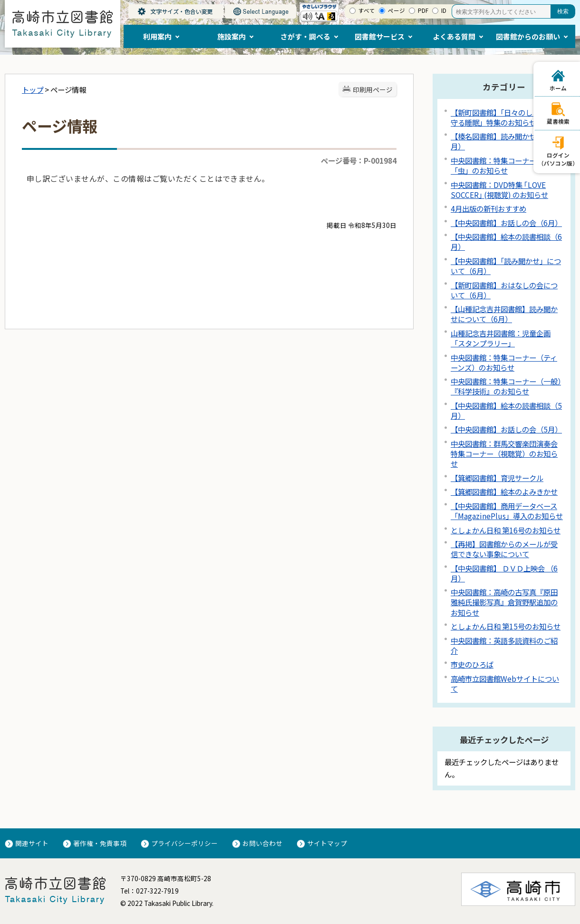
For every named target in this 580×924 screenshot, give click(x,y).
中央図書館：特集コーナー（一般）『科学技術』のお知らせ (506, 386)
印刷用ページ (373, 89)
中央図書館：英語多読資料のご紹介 (504, 645)
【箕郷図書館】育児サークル (497, 478)
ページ (396, 10)
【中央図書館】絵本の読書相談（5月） (506, 410)
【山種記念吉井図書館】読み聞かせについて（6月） (504, 314)
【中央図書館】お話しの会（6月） (506, 223)
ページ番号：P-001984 (359, 160)
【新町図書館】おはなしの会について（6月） (504, 290)
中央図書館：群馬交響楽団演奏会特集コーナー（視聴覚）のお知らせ (504, 453)
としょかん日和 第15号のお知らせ (506, 626)
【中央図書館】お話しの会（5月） (506, 429)
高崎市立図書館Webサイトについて (505, 683)
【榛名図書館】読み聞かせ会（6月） (503, 141)
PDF (423, 10)
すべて (367, 10)
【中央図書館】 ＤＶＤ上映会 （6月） (504, 573)
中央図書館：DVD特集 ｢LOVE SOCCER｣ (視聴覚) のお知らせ (499, 190)
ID (444, 10)
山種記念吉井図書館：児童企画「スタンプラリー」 (501, 338)
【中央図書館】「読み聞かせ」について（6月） (506, 266)
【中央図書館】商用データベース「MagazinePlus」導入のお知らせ (507, 511)
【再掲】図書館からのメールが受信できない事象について (504, 549)
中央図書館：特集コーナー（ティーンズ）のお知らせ (504, 362)
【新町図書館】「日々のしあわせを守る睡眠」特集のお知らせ (506, 117)
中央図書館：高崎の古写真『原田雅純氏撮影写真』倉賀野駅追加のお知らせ (504, 602)
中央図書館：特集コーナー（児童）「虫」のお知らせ (506, 165)
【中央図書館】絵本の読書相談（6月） (506, 241)
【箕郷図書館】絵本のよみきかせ (504, 491)
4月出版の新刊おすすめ (488, 208)
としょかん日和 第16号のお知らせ (506, 530)
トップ (33, 89)
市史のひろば (472, 664)
